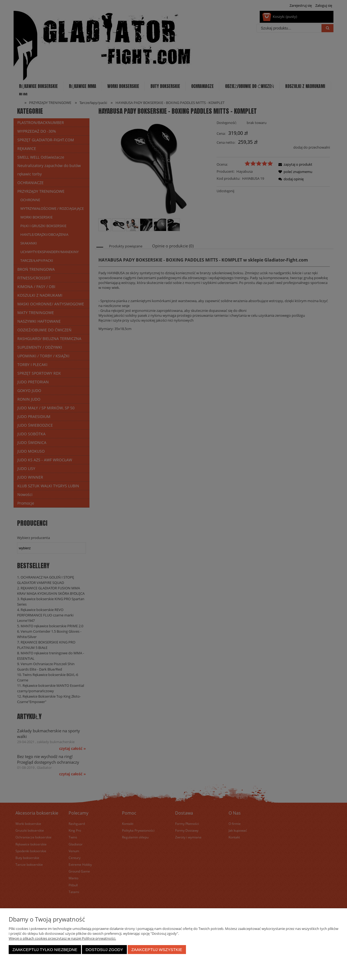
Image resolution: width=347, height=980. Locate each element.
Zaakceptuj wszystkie (157, 950)
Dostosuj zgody (104, 950)
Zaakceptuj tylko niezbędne (45, 950)
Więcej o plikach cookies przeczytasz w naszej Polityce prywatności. (62, 938)
